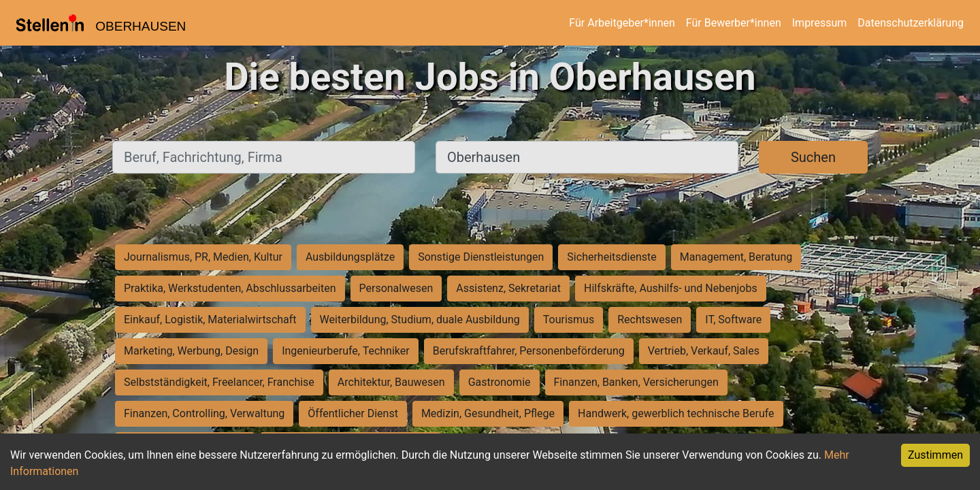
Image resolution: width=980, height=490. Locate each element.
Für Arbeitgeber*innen (622, 23)
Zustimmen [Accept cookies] (935, 455)
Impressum (820, 23)
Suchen (813, 157)
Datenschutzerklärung (911, 23)
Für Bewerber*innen (734, 23)
